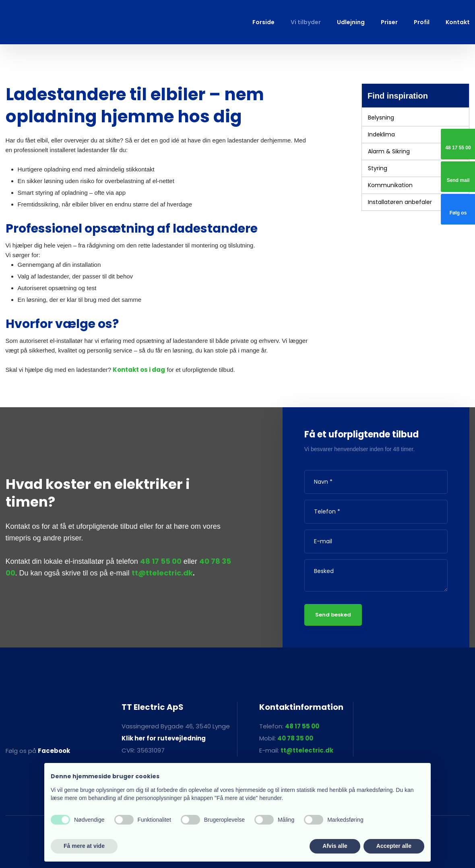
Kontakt (458, 22)
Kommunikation (390, 185)
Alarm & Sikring (389, 151)
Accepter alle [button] (394, 846)
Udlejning (351, 22)
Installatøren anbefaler (400, 202)
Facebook (54, 751)
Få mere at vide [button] (84, 846)
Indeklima (381, 134)
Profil (422, 22)
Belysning (381, 118)
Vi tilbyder (306, 22)
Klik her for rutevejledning (164, 738)
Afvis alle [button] (335, 846)
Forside (263, 22)
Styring (378, 168)
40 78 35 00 (295, 738)
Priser (389, 22)
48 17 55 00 (161, 561)
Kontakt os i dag (139, 370)
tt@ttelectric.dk (162, 573)
